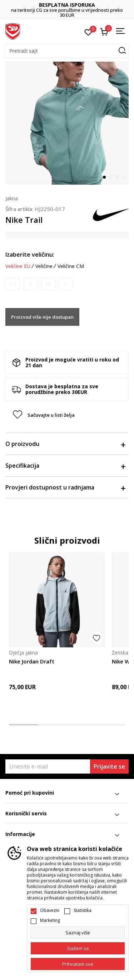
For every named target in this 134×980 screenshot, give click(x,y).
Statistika (83, 910)
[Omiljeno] (88, 32)
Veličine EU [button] (18, 266)
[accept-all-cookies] (78, 964)
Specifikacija (65, 466)
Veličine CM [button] (71, 266)
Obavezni (50, 910)
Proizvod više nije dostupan (42, 317)
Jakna (12, 198)
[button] (67, 51)
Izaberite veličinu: (30, 255)
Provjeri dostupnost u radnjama (65, 487)
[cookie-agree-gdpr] (78, 948)
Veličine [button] (44, 266)
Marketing (50, 920)
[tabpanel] (67, 123)
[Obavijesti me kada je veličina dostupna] (13, 284)
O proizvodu (65, 444)
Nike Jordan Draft (32, 661)
